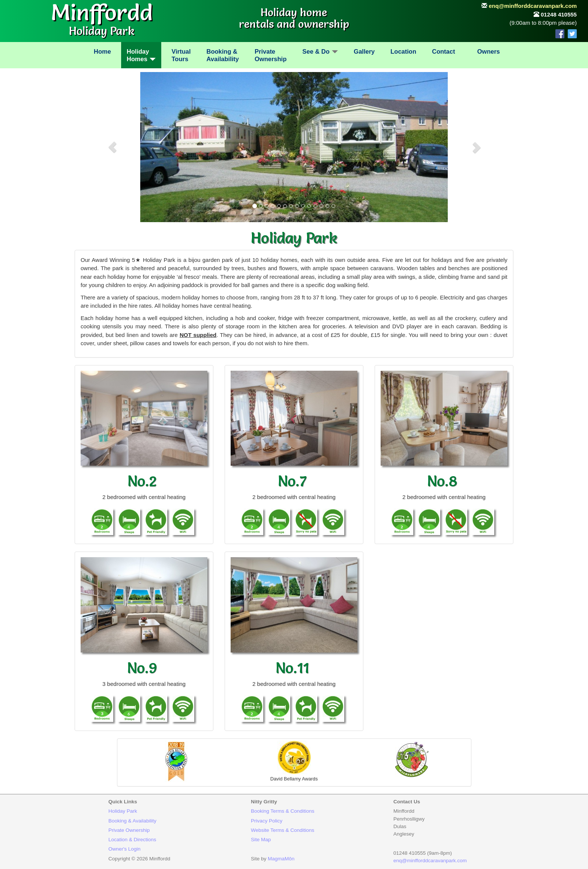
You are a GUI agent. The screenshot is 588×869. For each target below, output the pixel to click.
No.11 (292, 668)
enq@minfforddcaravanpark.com (533, 6)
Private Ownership (129, 830)
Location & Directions (132, 840)
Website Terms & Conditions (283, 830)
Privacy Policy (267, 821)
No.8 (442, 481)
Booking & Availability (132, 821)
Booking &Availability (223, 55)
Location (403, 51)
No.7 (292, 481)
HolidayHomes (141, 55)
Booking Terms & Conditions (283, 811)
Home (102, 51)
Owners (488, 51)
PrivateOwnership (271, 55)
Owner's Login (124, 849)
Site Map (261, 840)
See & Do (320, 51)
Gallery (364, 51)
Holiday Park (123, 811)
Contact (443, 51)
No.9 (142, 668)
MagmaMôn (281, 859)
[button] (112, 147)
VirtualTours (181, 55)
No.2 (142, 481)
